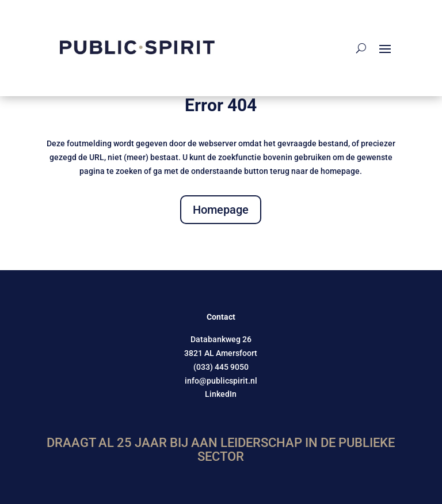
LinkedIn (221, 394)
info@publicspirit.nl (221, 381)
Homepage (221, 210)
